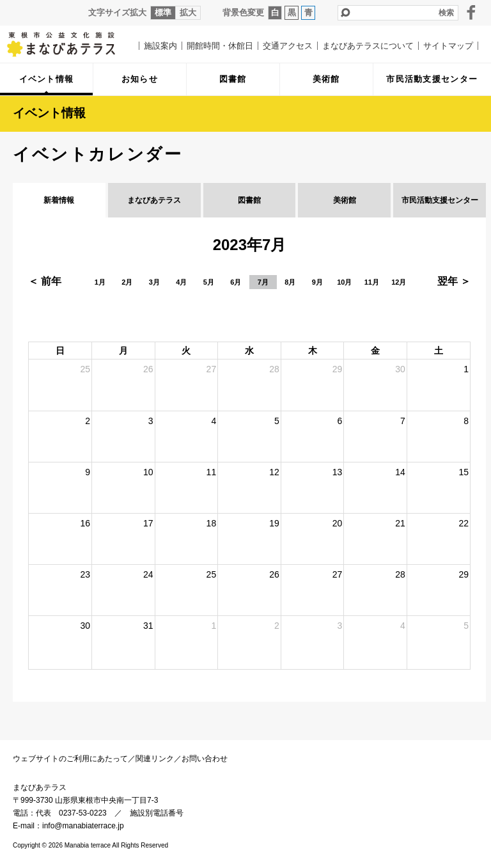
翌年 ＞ (454, 281)
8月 (290, 282)
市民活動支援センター (440, 200)
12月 (399, 282)
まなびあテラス (70, 44)
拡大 (188, 12)
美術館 (345, 200)
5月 (209, 282)
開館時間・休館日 (220, 46)
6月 (236, 282)
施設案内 (160, 46)
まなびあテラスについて (368, 46)
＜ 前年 (45, 281)
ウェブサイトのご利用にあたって (70, 759)
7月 (263, 282)
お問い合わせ (205, 759)
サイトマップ (448, 46)
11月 (372, 282)
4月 (181, 282)
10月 (344, 282)
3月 (154, 282)
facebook (471, 12)
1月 (100, 282)
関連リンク (155, 759)
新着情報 (59, 200)
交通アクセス (288, 46)
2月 (127, 282)
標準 (163, 12)
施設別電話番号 (157, 813)
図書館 (249, 200)
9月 (317, 282)
